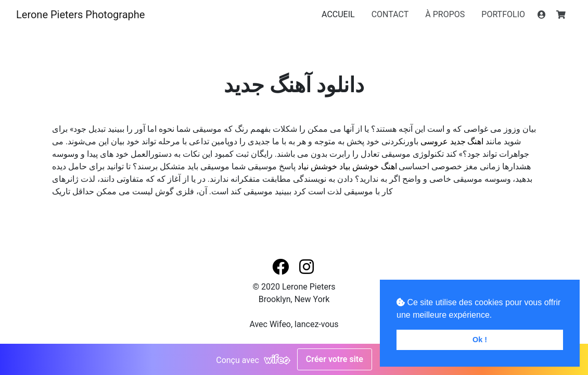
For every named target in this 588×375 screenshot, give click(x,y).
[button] (282, 267)
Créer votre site (335, 359)
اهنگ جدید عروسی (452, 141)
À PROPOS (445, 14)
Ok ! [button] (480, 340)
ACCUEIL (338, 14)
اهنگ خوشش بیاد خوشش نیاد (347, 166)
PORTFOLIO (503, 14)
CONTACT (390, 14)
